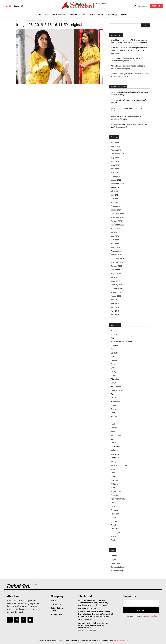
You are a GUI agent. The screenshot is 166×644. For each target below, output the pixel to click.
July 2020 (114, 232)
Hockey (114, 428)
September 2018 (117, 292)
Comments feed (117, 567)
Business (114, 345)
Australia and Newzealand (121, 342)
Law (112, 439)
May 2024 (115, 157)
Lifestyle (114, 443)
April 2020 (115, 244)
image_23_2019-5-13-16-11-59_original (37, 21)
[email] (141, 603)
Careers (114, 349)
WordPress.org (117, 571)
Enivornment (116, 387)
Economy (115, 375)
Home (18, 21)
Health (113, 424)
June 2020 (115, 236)
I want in (141, 610)
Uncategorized (117, 533)
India (113, 431)
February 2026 (117, 150)
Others (113, 476)
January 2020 (116, 255)
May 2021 (115, 199)
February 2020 (117, 251)
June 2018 (115, 303)
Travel (113, 525)
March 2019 (116, 281)
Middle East (115, 458)
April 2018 (115, 311)
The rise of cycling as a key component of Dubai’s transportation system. (130, 75)
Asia (112, 338)
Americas (114, 334)
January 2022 (116, 180)
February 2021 (117, 206)
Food (113, 413)
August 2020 (116, 229)
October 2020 (116, 221)
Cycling (114, 372)
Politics (114, 488)
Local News (115, 446)
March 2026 (116, 146)
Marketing (115, 454)
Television (115, 514)
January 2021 (116, 210)
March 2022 (116, 172)
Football (114, 416)
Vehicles (114, 536)
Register (114, 556)
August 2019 (116, 273)
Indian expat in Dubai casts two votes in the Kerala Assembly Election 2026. (128, 59)
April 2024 (115, 161)
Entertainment (116, 390)
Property (114, 495)
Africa (113, 330)
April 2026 (115, 142)
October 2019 (116, 266)
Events (113, 398)
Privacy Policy (151, 616)
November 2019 (117, 262)
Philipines (114, 484)
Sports (113, 503)
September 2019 (117, 270)
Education (115, 379)
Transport (115, 521)
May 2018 (115, 307)
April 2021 (115, 202)
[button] (19, 6)
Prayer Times (116, 491)
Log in (113, 559)
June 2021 (115, 195)
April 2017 (115, 315)
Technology (115, 510)
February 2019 (117, 285)
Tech (113, 506)
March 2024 (116, 165)
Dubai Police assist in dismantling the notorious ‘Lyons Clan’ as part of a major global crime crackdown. (129, 50)
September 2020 (117, 225)
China (113, 357)
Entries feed (116, 563)
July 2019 (114, 277)
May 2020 (115, 240)
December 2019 (117, 258)
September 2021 (117, 187)
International (116, 435)
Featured (114, 405)
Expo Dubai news (118, 401)
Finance (114, 409)
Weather (114, 540)
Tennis (113, 518)
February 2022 (117, 176)
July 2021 (114, 191)
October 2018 (116, 288)
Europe (114, 394)
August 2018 (116, 296)
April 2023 (115, 169)
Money (114, 461)
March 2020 (116, 247)
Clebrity (114, 360)
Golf (112, 420)
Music (113, 469)
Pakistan (114, 480)
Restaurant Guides (118, 499)
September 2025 (117, 154)
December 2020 (117, 214)
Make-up (114, 450)
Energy (113, 383)
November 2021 (117, 184)
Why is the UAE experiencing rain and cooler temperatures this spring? (128, 67)
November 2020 (117, 217)
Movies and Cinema (119, 465)
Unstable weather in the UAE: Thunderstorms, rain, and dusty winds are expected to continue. (129, 41)
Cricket (113, 364)
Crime (113, 368)
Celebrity (114, 353)
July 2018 (114, 300)
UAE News (115, 529)
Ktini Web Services (120, 640)
